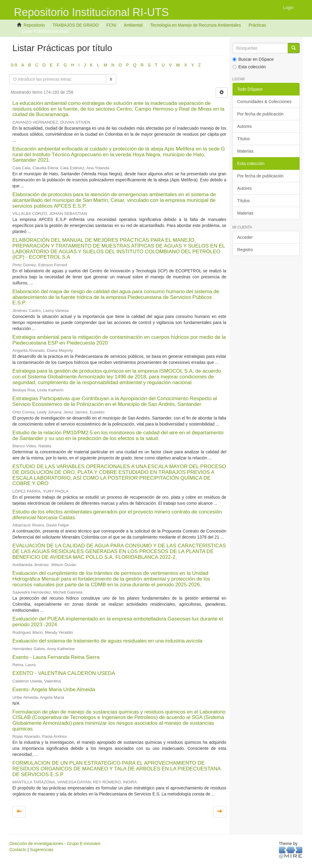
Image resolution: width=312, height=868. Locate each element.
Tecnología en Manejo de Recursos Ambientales (196, 25)
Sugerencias (41, 850)
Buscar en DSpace (253, 59)
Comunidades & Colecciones (265, 102)
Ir (111, 79)
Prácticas (257, 25)
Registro (245, 250)
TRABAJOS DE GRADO (76, 25)
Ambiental (133, 25)
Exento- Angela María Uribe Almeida (54, 690)
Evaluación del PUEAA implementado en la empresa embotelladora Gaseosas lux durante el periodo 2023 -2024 (118, 622)
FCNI (111, 25)
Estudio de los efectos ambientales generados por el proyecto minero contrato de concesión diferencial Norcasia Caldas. (117, 515)
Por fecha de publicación (260, 114)
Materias (245, 151)
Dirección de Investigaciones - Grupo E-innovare (55, 844)
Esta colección (249, 67)
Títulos (244, 139)
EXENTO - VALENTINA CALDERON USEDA (64, 673)
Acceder (245, 237)
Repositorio (34, 25)
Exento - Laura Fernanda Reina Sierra (56, 657)
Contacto (18, 850)
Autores (245, 126)
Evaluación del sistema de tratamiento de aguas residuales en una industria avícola (107, 641)
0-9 (14, 65)
